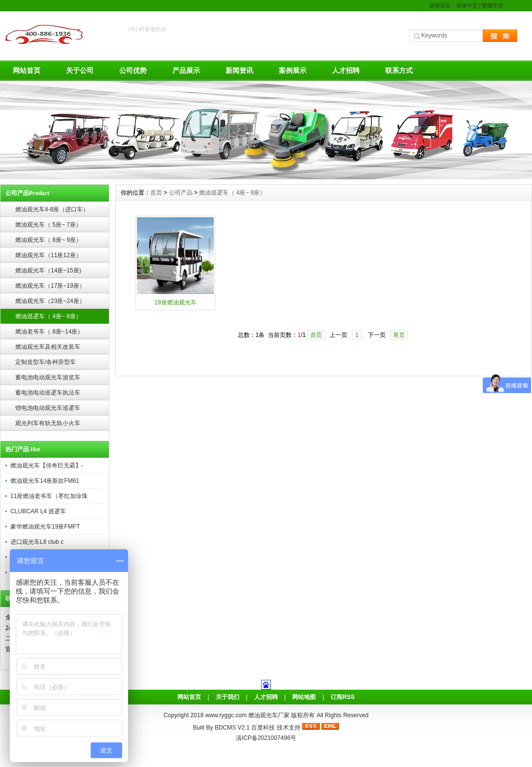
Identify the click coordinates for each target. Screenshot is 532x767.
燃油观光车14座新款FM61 (45, 481)
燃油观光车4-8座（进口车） (52, 209)
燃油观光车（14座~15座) (48, 270)
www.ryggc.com (227, 715)
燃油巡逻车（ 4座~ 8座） (49, 316)
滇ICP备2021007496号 (266, 738)
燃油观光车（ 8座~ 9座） (49, 240)
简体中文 (467, 5)
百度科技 (263, 728)
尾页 (399, 335)
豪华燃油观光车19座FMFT (45, 527)
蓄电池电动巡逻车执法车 (48, 393)
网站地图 (304, 697)
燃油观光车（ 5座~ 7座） (49, 225)
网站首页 (27, 70)
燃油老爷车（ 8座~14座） (49, 332)
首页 (156, 193)
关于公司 (80, 70)
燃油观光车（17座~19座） (50, 286)
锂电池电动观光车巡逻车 (48, 408)
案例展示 (293, 70)
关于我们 (228, 697)
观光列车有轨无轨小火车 (48, 423)
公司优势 (133, 70)
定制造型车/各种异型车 (46, 362)
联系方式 (399, 70)
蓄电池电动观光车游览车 (48, 377)
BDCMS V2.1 (232, 728)
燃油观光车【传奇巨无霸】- (47, 466)
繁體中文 (493, 5)
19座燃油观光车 (175, 302)
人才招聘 (346, 70)
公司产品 (181, 193)
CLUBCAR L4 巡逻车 (38, 511)
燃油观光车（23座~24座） (50, 301)
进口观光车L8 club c (37, 542)
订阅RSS (343, 697)
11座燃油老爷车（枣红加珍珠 (49, 496)
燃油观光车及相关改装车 (48, 347)
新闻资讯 (239, 70)
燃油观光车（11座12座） (49, 255)
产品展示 (186, 70)
